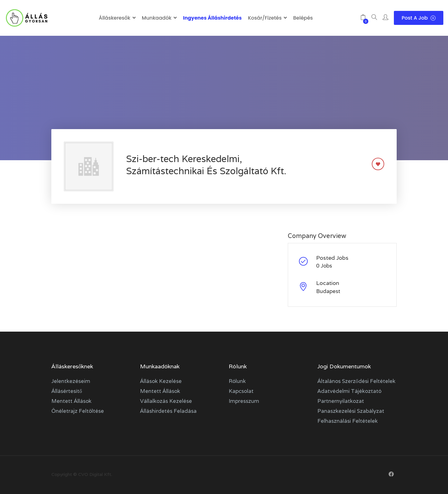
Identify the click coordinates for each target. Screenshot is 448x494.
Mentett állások (71, 401)
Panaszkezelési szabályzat (351, 411)
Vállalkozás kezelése (166, 401)
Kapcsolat (241, 391)
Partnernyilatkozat (341, 401)
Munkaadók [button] (157, 18)
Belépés (303, 18)
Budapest (328, 291)
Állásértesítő (67, 391)
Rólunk (237, 381)
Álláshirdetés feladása (168, 411)
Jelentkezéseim (71, 381)
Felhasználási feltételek (348, 421)
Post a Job (419, 18)
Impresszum (244, 401)
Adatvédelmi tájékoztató (349, 391)
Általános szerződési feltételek (356, 381)
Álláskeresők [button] (114, 18)
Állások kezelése (161, 381)
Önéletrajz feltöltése (78, 411)
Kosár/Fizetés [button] (265, 18)
